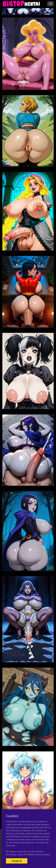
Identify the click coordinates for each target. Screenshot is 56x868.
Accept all (17, 861)
